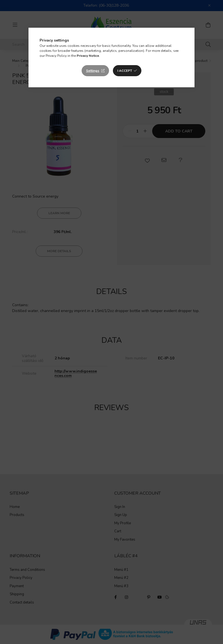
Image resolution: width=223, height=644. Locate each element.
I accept (125, 71)
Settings (93, 71)
